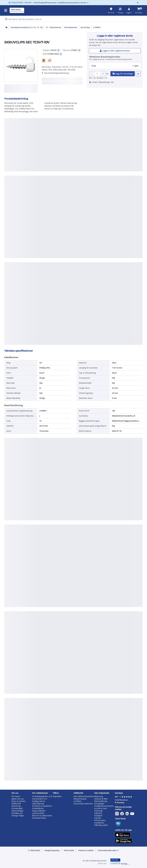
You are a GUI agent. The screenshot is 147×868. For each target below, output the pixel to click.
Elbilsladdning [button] (101, 801)
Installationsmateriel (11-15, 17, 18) (27, 27)
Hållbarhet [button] (16, 804)
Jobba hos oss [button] (18, 799)
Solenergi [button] (98, 811)
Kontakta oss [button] (17, 813)
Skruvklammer (71, 27)
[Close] (137, 3)
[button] (44, 60)
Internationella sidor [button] (108, 850)
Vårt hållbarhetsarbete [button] (84, 796)
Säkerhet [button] (98, 813)
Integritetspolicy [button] (52, 850)
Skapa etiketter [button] (39, 811)
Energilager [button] (99, 804)
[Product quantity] (97, 74)
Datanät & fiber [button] (101, 799)
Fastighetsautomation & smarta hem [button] (104, 807)
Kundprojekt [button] (17, 808)
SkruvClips (85, 27)
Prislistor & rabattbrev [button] (42, 806)
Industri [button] (98, 818)
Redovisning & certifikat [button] (80, 800)
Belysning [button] (99, 796)
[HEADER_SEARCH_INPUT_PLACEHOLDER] (73, 19)
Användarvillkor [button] (39, 818)
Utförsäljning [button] (38, 804)
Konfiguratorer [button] (39, 801)
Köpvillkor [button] (57, 796)
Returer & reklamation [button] (42, 816)
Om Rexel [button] (16, 796)
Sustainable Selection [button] (83, 804)
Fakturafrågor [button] (18, 811)
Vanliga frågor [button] (18, 816)
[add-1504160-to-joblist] (138, 74)
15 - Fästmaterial (53, 27)
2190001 (97, 27)
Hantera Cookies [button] (86, 850)
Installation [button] (99, 823)
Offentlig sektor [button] (101, 825)
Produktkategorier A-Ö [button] (42, 796)
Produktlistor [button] (38, 808)
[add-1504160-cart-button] (123, 74)
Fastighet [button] (98, 816)
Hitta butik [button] (69, 850)
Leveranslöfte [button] (38, 813)
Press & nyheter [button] (19, 801)
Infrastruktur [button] (100, 820)
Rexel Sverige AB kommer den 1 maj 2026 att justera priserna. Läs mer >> (60, 3)
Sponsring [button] (16, 806)
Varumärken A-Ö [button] (40, 799)
